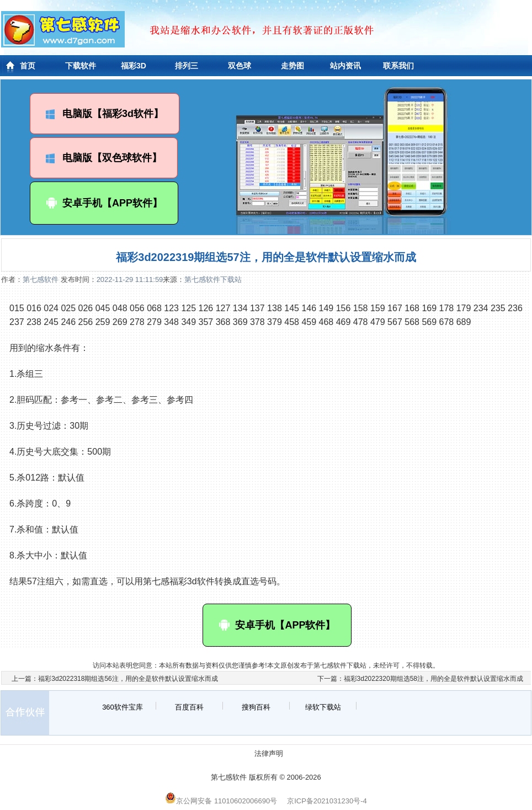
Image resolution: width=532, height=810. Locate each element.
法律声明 (269, 753)
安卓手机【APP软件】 (104, 203)
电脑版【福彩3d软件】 (105, 114)
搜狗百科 (256, 707)
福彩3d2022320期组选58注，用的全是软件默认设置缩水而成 (433, 679)
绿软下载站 (323, 707)
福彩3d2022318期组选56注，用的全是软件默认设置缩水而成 (128, 679)
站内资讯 (345, 66)
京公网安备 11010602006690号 (221, 801)
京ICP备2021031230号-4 (327, 801)
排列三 (187, 66)
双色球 (240, 66)
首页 (28, 66)
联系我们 (398, 66)
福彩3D (134, 66)
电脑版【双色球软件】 (104, 158)
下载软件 (81, 66)
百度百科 (189, 707)
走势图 (292, 66)
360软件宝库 (123, 707)
